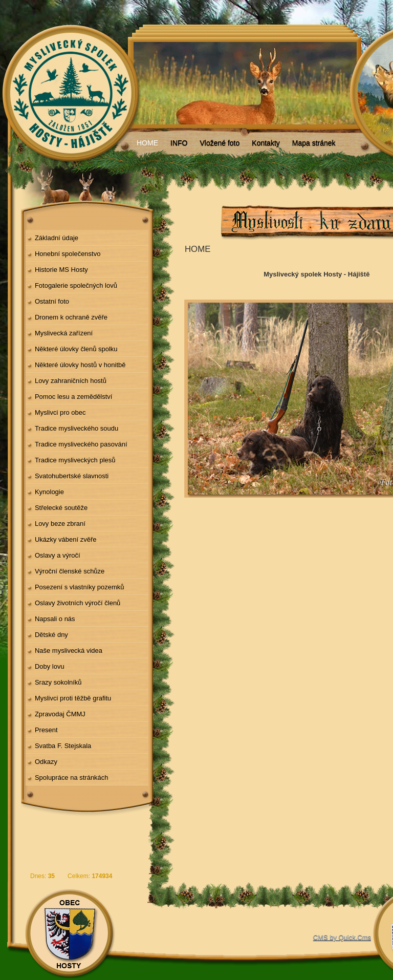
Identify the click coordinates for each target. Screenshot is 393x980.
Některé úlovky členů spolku (76, 349)
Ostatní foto (52, 301)
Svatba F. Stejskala (63, 746)
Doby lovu (50, 666)
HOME (147, 143)
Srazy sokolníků (58, 682)
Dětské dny (51, 635)
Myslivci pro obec (60, 412)
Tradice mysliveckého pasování (81, 444)
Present (46, 730)
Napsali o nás (55, 619)
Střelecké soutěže (61, 508)
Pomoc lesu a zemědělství (74, 397)
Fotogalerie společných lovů (76, 285)
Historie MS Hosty (61, 270)
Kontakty (266, 143)
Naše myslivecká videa (69, 651)
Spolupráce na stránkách (72, 777)
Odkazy (46, 762)
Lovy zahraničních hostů (71, 381)
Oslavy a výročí (58, 555)
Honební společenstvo (68, 254)
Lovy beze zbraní (60, 524)
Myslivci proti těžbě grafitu (73, 698)
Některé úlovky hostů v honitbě (80, 365)
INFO (179, 143)
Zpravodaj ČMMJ (60, 714)
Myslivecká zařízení (64, 333)
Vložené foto (220, 143)
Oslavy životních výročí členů (78, 603)
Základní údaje (57, 238)
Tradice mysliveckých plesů (75, 460)
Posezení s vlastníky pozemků (80, 587)
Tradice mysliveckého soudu (77, 428)
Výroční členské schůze (70, 571)
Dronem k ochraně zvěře (71, 317)
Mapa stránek (314, 143)
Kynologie (49, 492)
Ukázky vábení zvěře (66, 539)
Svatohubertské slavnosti (72, 476)
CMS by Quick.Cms (342, 937)
